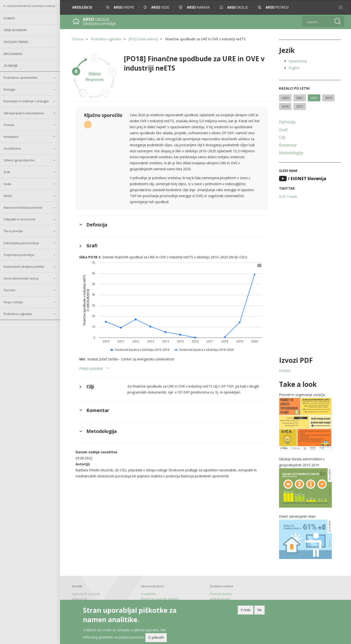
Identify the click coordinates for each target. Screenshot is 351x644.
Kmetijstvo (11, 137)
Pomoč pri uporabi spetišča (160, 599)
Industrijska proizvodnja (21, 243)
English (294, 68)
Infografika (13, 54)
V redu (246, 610)
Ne (259, 610)
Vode (7, 184)
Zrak (7, 172)
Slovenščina (298, 61)
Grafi (283, 130)
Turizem (9, 290)
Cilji (282, 137)
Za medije (11, 66)
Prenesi (285, 371)
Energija (9, 89)
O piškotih (156, 637)
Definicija (287, 122)
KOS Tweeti (288, 197)
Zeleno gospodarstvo (19, 160)
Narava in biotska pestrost (23, 207)
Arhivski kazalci (220, 599)
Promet (9, 125)
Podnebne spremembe (21, 78)
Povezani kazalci (221, 594)
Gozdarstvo (12, 148)
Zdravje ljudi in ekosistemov (24, 113)
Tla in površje (13, 231)
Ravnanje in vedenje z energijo (26, 101)
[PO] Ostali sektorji (143, 39)
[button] (341, 7)
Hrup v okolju (13, 302)
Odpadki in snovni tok (19, 219)
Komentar (288, 145)
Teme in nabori (15, 30)
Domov (9, 18)
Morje (8, 196)
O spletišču (149, 594)
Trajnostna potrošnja (19, 255)
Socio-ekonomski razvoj (21, 278)
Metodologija (291, 153)
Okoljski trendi (16, 42)
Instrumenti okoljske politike (24, 267)
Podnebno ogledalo (18, 314)
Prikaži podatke (91, 368)
